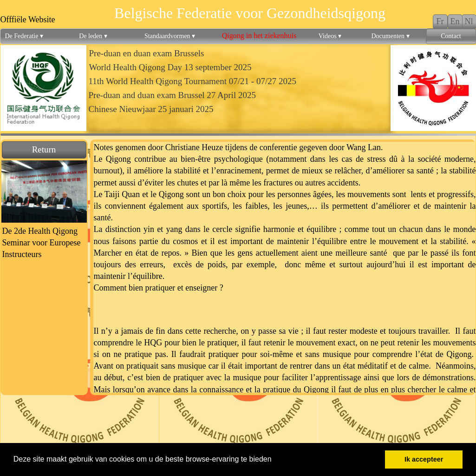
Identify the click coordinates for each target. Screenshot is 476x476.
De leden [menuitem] (93, 36)
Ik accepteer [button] (424, 459)
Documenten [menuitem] (390, 36)
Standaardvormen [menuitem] (170, 36)
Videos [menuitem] (330, 36)
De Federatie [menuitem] (24, 36)
